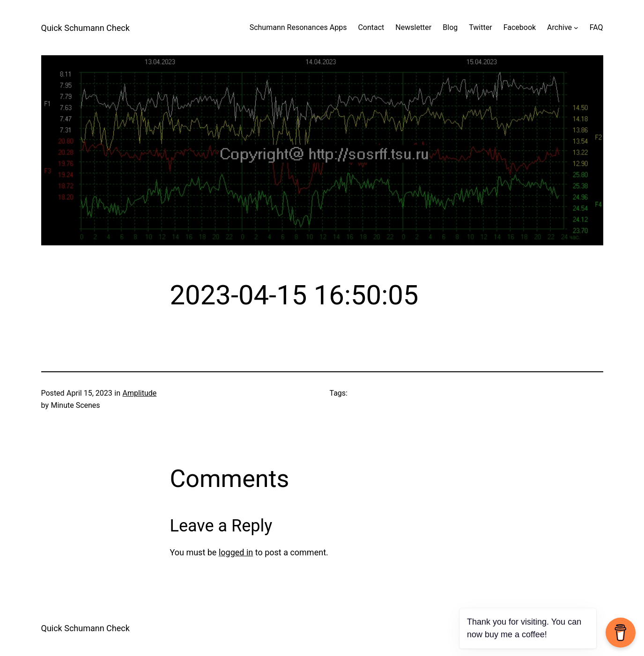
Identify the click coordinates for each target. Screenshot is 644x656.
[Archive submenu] (576, 28)
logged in (236, 552)
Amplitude (139, 393)
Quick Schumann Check (85, 28)
